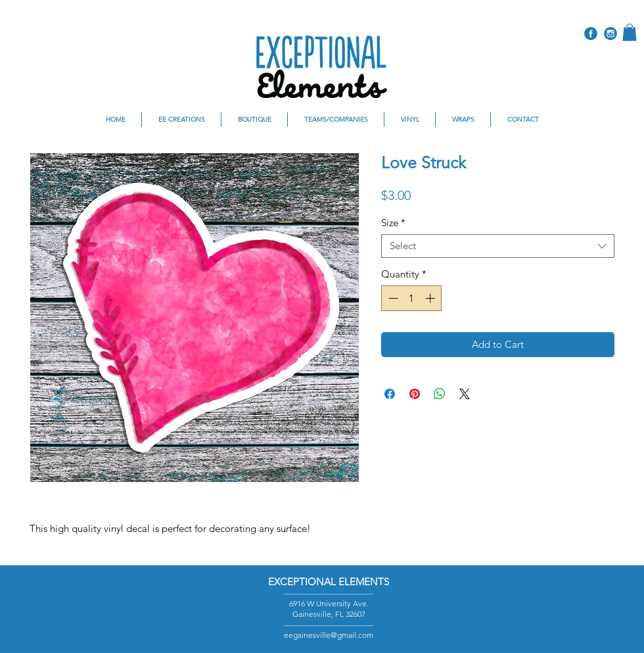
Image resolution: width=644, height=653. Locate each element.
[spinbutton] (412, 298)
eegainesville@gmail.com (329, 635)
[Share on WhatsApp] (440, 394)
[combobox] (498, 246)
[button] (630, 32)
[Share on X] (465, 394)
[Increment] (431, 298)
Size (393, 223)
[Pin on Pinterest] (415, 394)
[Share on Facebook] (390, 394)
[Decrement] (392, 298)
